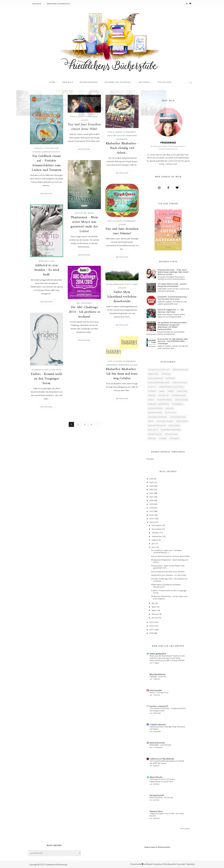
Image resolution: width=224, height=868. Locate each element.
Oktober (155, 533)
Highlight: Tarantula (158, 676)
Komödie (170, 408)
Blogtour (170, 378)
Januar (155, 618)
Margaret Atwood (165, 421)
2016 (151, 515)
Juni (153, 547)
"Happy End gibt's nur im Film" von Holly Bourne (167, 815)
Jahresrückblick (165, 400)
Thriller (152, 438)
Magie (151, 421)
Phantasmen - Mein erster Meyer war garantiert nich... (168, 567)
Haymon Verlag (179, 395)
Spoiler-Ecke (162, 83)
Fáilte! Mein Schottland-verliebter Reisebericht (122, 297)
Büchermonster (157, 743)
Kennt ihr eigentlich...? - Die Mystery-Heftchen (171, 311)
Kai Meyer (89, 213)
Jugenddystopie (40, 370)
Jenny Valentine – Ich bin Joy (161, 797)
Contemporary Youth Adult (171, 387)
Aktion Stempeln (180, 370)
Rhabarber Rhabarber (118, 365)
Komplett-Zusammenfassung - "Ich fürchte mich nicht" (173, 298)
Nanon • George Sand (159, 692)
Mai (153, 603)
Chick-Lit (152, 387)
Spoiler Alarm (171, 434)
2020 (151, 500)
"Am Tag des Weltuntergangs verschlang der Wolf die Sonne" (167, 762)
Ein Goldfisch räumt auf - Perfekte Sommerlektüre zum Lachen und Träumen (46, 163)
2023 (151, 489)
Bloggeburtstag (155, 378)
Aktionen (143, 83)
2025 (151, 482)
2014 (151, 522)
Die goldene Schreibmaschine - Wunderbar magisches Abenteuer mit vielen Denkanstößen (173, 326)
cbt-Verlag (174, 438)
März (154, 610)
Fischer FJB (163, 395)
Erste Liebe (182, 391)
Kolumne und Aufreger (117, 83)
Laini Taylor (170, 413)
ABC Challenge (84, 303)
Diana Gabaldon (115, 284)
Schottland (131, 284)
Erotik (171, 391)
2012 (151, 626)
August (155, 540)
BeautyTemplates (154, 864)
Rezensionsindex (89, 83)
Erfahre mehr (172, 164)
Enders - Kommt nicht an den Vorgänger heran (46, 379)
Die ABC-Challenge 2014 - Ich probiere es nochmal (84, 312)
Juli (153, 543)
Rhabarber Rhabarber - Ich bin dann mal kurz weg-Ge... (169, 597)
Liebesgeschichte (51, 152)
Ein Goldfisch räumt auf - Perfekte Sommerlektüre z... (166, 552)
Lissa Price (56, 370)
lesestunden (156, 690)
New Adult (44, 261)
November (156, 529)
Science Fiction (155, 434)
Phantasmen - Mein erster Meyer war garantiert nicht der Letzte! (84, 224)
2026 (151, 479)
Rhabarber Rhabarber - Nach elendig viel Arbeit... (122, 148)
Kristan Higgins (116, 136)
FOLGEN (150, 459)
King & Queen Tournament (84, 117)
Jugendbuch (178, 404)
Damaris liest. (156, 811)
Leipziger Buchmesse (158, 417)
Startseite (37, 4)
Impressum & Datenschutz (58, 4)
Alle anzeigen (185, 829)
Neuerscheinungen (157, 426)
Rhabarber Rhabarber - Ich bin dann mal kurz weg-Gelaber (122, 374)
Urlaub (122, 288)
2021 (151, 497)
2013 (151, 622)
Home (55, 83)
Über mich (69, 83)
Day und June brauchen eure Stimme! (122, 231)
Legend (85, 120)
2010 (151, 633)
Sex (53, 261)
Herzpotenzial (157, 795)
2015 (151, 519)
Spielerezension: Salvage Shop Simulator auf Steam (168, 728)
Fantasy (152, 395)
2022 (151, 493)
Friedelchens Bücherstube (56, 865)
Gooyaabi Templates (186, 864)
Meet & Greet (182, 421)
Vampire (163, 438)
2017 (151, 511)
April (154, 607)
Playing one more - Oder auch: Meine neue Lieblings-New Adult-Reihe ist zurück (174, 272)
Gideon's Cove (42, 148)
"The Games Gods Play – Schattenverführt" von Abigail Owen (168, 710)
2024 (151, 486)
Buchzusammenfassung (159, 383)
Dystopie (152, 391)
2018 (151, 508)
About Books (156, 777)
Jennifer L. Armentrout (159, 404)
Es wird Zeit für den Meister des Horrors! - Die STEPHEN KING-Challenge (173, 341)
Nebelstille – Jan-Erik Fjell (160, 745)
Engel (162, 391)
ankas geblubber (158, 654)
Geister (79, 213)
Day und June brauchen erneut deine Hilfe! (84, 127)
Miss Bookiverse (158, 674)
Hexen (151, 400)
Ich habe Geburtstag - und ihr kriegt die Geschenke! (172, 285)
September (157, 536)
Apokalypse (153, 374)
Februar (155, 614)
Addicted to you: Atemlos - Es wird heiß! (47, 270)
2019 (151, 504)
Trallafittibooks (158, 725)
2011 (151, 630)
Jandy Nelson (181, 400)
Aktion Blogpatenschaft (159, 370)
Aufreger (166, 374)
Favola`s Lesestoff (159, 706)
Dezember (156, 525)
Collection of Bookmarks (162, 759)
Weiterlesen (47, 194)
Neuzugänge (174, 426)
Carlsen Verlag (180, 383)
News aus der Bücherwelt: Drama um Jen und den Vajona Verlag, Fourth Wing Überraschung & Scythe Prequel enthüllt (167, 658)
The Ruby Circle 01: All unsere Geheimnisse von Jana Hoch (162, 780)
